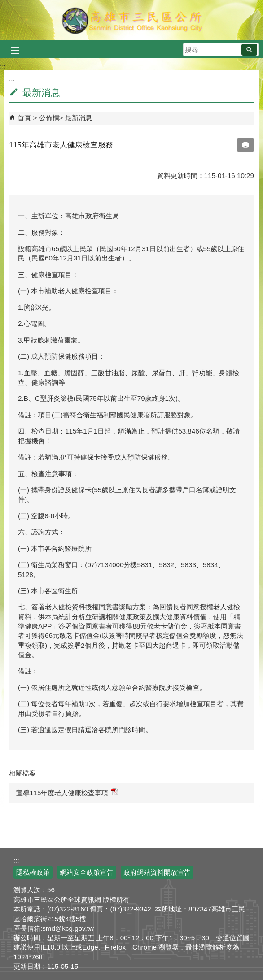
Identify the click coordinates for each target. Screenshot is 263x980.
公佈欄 (49, 118)
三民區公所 (132, 20)
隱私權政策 (33, 872)
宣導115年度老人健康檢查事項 (67, 792)
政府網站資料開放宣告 (157, 872)
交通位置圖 (233, 938)
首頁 (24, 118)
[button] (249, 50)
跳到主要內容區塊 (5, 5)
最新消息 (79, 118)
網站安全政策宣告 (87, 872)
